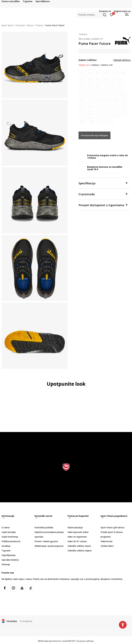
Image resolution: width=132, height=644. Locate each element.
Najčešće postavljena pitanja (49, 532)
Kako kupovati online (78, 532)
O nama (6, 527)
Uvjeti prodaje (9, 532)
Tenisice (39, 25)
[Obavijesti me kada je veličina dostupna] (82, 73)
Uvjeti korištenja (10, 537)
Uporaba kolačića (10, 560)
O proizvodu (103, 194)
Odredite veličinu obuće (79, 546)
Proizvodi (20, 25)
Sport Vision (7, 25)
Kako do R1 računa (77, 541)
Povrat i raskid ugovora (46, 541)
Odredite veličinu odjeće (80, 551)
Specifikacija (103, 183)
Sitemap (6, 564)
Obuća (30, 25)
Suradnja (6, 546)
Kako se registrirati (77, 537)
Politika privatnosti (11, 541)
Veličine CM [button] (107, 65)
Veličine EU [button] (84, 65)
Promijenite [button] (26, 621)
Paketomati (107, 541)
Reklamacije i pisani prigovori (49, 546)
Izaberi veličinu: (88, 60)
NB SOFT (72, 641)
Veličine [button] (95, 65)
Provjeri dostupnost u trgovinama (103, 205)
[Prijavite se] (112, 15)
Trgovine (6, 551)
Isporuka (39, 537)
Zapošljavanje (9, 555)
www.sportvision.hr (53, 641)
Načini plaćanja (75, 527)
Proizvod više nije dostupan (94, 135)
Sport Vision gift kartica (112, 527)
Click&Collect (107, 546)
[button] (92, 15)
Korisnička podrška (44, 527)
